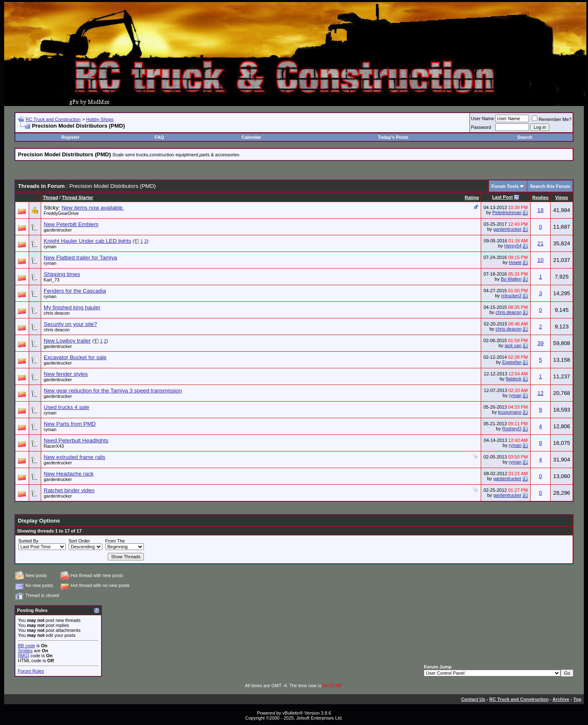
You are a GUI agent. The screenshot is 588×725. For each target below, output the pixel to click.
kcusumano (510, 412)
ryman (50, 247)
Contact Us (473, 699)
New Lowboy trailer (67, 341)
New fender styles (66, 374)
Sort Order (79, 541)
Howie (515, 262)
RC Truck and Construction (53, 119)
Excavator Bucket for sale (75, 357)
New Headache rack (69, 474)
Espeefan (512, 362)
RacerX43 (54, 446)
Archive (561, 699)
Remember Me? (552, 119)
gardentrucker (58, 230)
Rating (472, 197)
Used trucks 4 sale (67, 407)
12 (540, 393)
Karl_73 (52, 280)
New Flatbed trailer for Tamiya (80, 258)
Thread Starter (78, 197)
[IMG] (23, 656)
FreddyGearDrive (61, 213)
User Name (483, 118)
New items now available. (93, 208)
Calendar (251, 137)
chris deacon (57, 313)
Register (70, 137)
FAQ (159, 137)
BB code (27, 646)
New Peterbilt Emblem (71, 224)
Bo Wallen (511, 279)
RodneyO (512, 429)
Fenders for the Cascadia (75, 291)
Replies (540, 197)
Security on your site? (70, 324)
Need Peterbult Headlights (76, 440)
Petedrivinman (507, 212)
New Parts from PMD (70, 424)
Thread (51, 197)
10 (540, 260)
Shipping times (62, 274)
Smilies (25, 651)
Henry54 (513, 246)
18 (540, 210)
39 (540, 343)
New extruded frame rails (74, 457)
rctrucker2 (511, 296)
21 (540, 243)
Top (577, 699)
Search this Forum (550, 186)
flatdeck (514, 379)
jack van (513, 345)
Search (525, 137)
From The (115, 541)
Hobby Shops (100, 119)
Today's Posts (393, 137)
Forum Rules (31, 671)
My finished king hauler (72, 307)
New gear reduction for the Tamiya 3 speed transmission (113, 391)
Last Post (503, 197)
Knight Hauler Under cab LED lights (87, 241)
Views (562, 197)
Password (481, 127)
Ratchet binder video (69, 490)
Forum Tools (505, 186)
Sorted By (28, 541)
